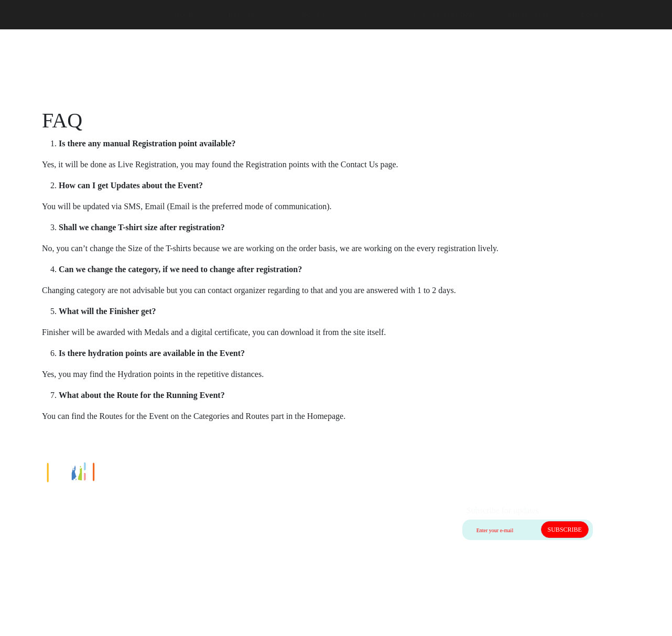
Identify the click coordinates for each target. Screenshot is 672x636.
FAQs (372, 14)
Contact (49, 522)
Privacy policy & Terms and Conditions (102, 573)
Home (46, 510)
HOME (185, 14)
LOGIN (592, 14)
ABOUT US (313, 14)
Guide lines (55, 548)
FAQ (44, 560)
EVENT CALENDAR (444, 14)
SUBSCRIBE (565, 530)
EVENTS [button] (242, 14)
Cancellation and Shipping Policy (92, 535)
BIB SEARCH (528, 14)
